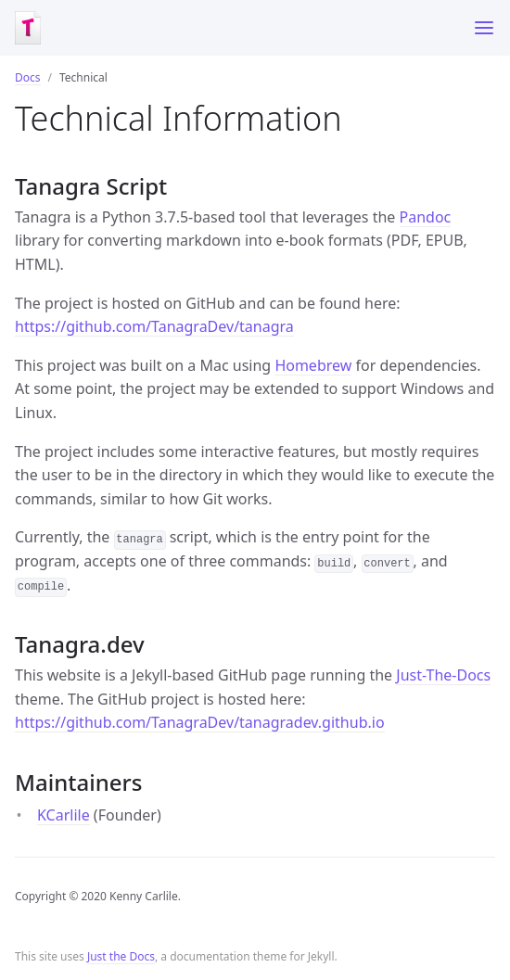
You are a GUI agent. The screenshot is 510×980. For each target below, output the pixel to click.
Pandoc (426, 217)
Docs (28, 77)
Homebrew (313, 365)
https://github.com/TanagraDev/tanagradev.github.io (200, 722)
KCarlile (64, 815)
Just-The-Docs (443, 675)
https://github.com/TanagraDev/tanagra (154, 326)
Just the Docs (121, 956)
